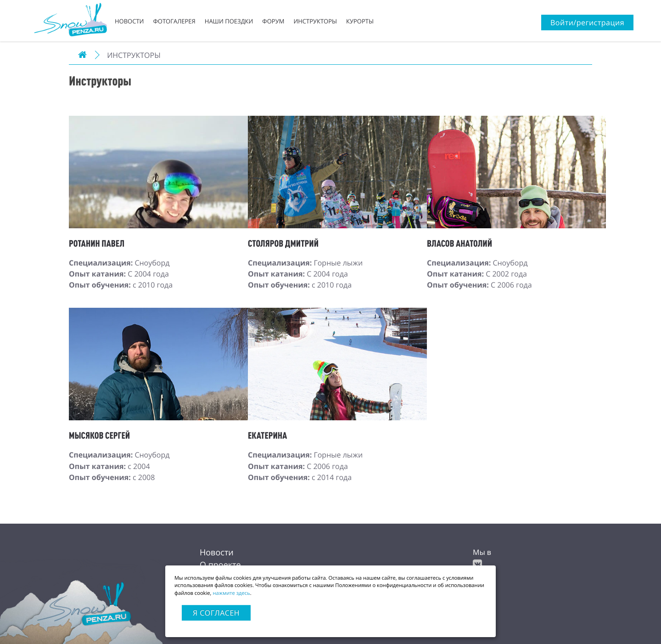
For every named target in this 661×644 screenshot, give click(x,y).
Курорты (360, 21)
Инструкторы (315, 21)
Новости (129, 21)
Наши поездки (229, 21)
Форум (273, 21)
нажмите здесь (231, 593)
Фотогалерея (174, 21)
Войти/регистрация (587, 23)
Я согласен (216, 613)
